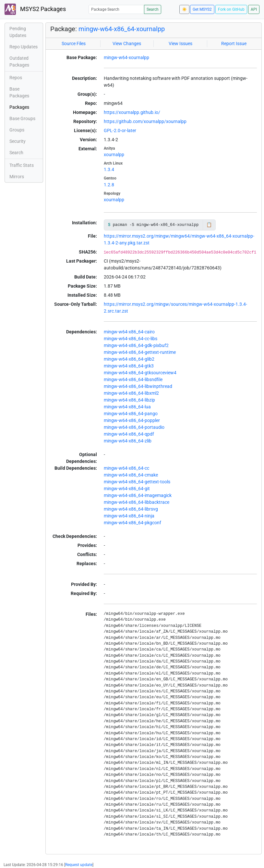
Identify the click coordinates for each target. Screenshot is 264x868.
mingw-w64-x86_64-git (127, 489)
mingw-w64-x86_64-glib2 (129, 359)
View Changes (127, 43)
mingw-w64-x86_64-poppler (132, 420)
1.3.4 (109, 169)
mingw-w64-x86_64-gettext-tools (137, 482)
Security (18, 141)
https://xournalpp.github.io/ (132, 112)
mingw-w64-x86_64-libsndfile (133, 379)
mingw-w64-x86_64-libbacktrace (137, 502)
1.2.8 (109, 185)
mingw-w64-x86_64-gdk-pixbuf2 (136, 345)
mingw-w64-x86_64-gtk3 (129, 366)
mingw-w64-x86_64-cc (126, 468)
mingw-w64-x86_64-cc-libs (131, 339)
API (254, 9)
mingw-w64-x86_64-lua (127, 407)
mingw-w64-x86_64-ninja (129, 516)
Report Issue (234, 43)
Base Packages (19, 92)
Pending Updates (18, 32)
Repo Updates (24, 47)
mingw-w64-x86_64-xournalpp (122, 29)
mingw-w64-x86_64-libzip (129, 400)
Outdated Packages (19, 62)
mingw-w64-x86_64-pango (131, 414)
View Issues (180, 43)
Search (153, 9)
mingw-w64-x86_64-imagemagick (138, 495)
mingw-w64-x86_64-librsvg (131, 509)
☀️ (184, 9)
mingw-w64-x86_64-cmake (131, 475)
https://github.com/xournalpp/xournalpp (145, 121)
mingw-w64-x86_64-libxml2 (131, 393)
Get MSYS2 (202, 9)
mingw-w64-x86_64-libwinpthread (138, 386)
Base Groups (22, 118)
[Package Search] (116, 9)
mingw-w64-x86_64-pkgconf (132, 523)
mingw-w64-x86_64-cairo (129, 332)
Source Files (74, 43)
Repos (16, 78)
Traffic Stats (22, 165)
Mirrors (17, 177)
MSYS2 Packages (35, 9)
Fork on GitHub (231, 9)
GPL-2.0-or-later (120, 130)
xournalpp (114, 155)
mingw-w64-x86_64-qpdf (129, 434)
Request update (79, 865)
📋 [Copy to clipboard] (209, 225)
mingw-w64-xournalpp (126, 57)
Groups (17, 130)
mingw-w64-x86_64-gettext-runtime (140, 352)
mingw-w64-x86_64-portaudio (134, 427)
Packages (19, 107)
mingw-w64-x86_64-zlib (128, 441)
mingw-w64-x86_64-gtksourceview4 (140, 373)
